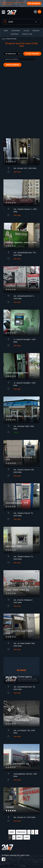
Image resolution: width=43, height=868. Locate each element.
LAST (27, 837)
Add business (34, 3)
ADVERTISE (15, 34)
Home (4, 39)
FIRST (12, 832)
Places (26, 31)
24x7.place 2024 (23, 855)
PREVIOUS (21, 832)
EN (40, 12)
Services (36, 31)
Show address (12, 65)
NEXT (19, 837)
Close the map (32, 54)
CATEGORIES (16, 31)
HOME (6, 31)
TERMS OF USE (27, 34)
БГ (35, 12)
